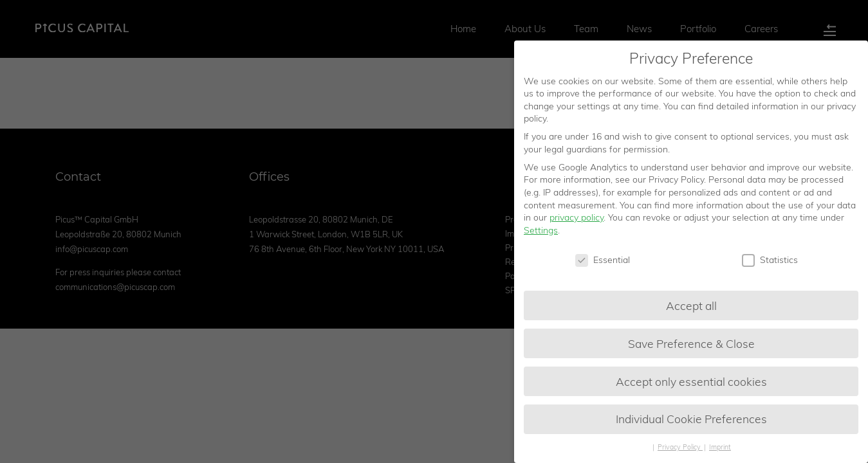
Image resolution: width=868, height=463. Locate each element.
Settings (541, 233)
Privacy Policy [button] (680, 449)
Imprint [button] (720, 449)
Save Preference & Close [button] (691, 345)
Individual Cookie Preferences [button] (691, 421)
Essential (603, 262)
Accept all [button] (691, 307)
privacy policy (577, 220)
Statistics (770, 262)
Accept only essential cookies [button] (691, 383)
